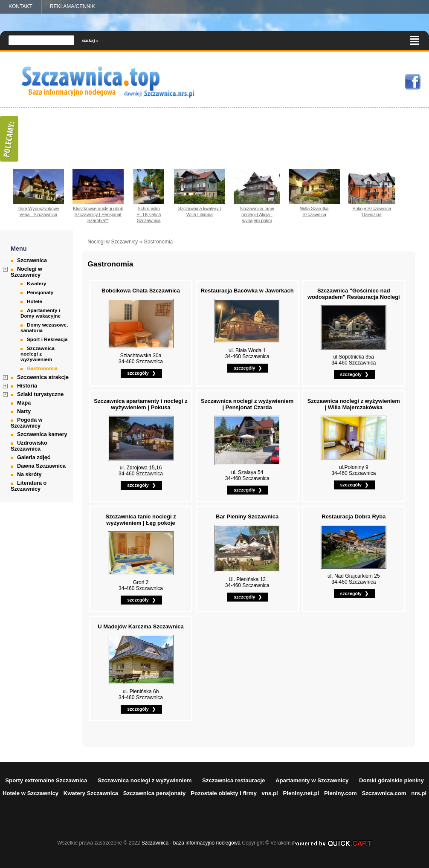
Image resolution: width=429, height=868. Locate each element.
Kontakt (20, 6)
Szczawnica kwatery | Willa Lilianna (200, 211)
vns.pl (270, 793)
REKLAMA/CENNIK (72, 6)
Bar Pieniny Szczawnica (247, 516)
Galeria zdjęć (34, 457)
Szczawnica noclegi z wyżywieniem (38, 354)
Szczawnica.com (384, 793)
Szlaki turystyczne (40, 394)
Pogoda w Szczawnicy (26, 423)
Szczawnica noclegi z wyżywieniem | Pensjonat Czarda (247, 404)
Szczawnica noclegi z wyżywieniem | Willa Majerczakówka (354, 404)
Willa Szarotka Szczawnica (315, 211)
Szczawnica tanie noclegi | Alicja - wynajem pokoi (257, 214)
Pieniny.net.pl (301, 793)
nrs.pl (419, 793)
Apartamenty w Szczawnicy (312, 780)
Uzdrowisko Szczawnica (29, 446)
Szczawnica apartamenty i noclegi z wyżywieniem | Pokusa (141, 404)
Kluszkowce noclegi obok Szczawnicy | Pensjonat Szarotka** (98, 214)
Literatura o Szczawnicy (29, 486)
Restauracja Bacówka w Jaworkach (247, 291)
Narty (24, 411)
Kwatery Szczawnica (91, 793)
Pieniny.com (341, 793)
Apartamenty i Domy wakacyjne (41, 313)
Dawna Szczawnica (41, 466)
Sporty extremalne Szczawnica (46, 780)
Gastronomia (42, 368)
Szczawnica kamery (42, 434)
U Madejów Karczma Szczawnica (141, 626)
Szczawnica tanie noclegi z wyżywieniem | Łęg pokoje (141, 520)
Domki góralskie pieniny (391, 780)
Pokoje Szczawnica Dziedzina (372, 211)
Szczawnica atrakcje (43, 377)
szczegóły (138, 373)
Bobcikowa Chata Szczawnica (141, 291)
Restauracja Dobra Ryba (354, 516)
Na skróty (29, 475)
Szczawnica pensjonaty (155, 793)
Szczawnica (32, 260)
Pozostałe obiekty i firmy (224, 793)
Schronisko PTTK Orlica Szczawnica (149, 214)
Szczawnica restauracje (233, 780)
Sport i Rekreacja (47, 339)
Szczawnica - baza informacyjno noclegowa (191, 843)
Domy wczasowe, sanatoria (44, 327)
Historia (27, 386)
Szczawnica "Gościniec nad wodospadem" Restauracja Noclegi (354, 294)
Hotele (35, 301)
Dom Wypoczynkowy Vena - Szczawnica (38, 211)
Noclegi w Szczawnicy (26, 272)
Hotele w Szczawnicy (30, 793)
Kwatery (36, 283)
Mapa (24, 403)
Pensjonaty (40, 292)
